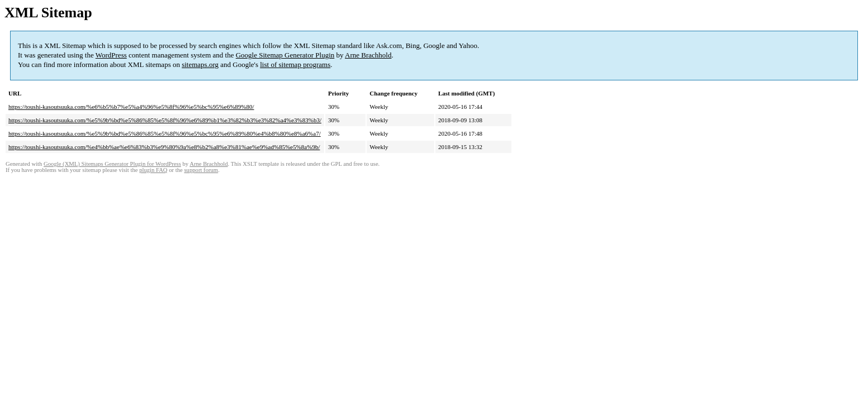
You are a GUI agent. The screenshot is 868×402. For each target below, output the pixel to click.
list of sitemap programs (295, 64)
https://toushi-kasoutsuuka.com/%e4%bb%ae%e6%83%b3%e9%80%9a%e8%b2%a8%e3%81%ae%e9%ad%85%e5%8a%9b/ (164, 147)
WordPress (111, 55)
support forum (201, 170)
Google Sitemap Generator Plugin (285, 55)
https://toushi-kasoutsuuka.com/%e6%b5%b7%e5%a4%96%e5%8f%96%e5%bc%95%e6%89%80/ (131, 107)
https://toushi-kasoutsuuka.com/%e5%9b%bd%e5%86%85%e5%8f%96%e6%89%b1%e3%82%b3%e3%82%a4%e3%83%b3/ (165, 120)
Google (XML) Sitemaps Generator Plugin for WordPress (112, 164)
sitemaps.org (200, 64)
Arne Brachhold (368, 55)
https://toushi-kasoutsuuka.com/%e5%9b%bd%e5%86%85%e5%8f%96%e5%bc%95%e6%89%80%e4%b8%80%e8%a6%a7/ (165, 133)
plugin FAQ (153, 170)
